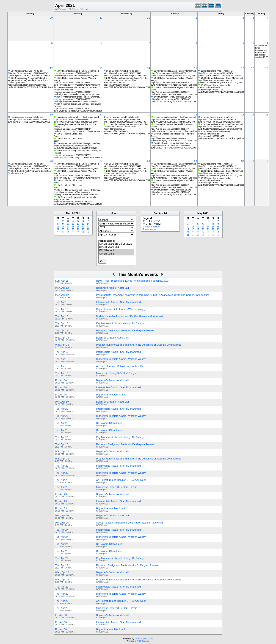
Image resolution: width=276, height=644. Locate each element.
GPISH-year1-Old (116, 247)
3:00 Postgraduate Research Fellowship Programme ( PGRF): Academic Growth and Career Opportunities (28, 80)
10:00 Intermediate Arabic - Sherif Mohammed (77, 71)
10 (253, 43)
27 (101, 161)
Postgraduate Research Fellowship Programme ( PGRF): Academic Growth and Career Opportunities (153, 295)
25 (267, 115)
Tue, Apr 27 (62, 530)
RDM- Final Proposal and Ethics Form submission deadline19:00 (132, 281)
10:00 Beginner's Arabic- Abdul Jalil (122, 71)
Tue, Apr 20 (62, 409)
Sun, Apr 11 (62, 281)
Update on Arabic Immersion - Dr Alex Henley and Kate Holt (130, 316)
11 (267, 43)
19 (51, 115)
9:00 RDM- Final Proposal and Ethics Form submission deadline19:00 (262, 51)
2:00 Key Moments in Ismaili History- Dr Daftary (78, 97)
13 (101, 68)
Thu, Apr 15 (62, 352)
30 (101, 18)
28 (149, 161)
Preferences (150, 229)
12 (51, 68)
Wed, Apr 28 (62, 572)
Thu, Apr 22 (62, 466)
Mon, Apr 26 (62, 515)
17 (253, 68)
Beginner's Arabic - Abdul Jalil (113, 288)
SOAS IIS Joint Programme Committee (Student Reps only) (130, 523)
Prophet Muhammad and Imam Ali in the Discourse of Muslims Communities (139, 345)
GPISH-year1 (116, 250)
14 (149, 68)
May (200, 213)
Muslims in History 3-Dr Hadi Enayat (117, 373)
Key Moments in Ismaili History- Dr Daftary (120, 323)
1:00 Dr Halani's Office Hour (69, 134)
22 (196, 115)
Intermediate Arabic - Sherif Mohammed (119, 302)
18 (267, 68)
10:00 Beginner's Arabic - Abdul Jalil (27, 71)
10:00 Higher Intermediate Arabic (216, 85)
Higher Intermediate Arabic (111, 395)
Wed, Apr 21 (62, 451)
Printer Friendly (151, 227)
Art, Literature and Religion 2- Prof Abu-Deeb (121, 366)
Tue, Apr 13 (62, 302)
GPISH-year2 (116, 254)
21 (149, 115)
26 (51, 161)
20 (101, 115)
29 (51, 18)
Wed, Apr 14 (62, 338)
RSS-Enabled (143, 641)
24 (253, 115)
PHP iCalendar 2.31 (144, 639)
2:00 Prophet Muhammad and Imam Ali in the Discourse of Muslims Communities (126, 79)
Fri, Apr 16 (61, 380)
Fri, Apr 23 (61, 494)
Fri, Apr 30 (61, 615)
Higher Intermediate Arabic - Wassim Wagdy (121, 309)
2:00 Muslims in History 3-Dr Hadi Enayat (172, 97)
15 (196, 68)
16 (243, 68)
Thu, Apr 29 (62, 587)
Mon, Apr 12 (62, 288)
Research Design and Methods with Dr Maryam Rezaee (127, 565)
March (70, 213)
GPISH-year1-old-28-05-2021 (116, 244)
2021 (77, 213)
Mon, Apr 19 (62, 402)
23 (243, 115)
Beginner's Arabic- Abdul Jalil (113, 338)
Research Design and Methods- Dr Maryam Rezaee (125, 330)
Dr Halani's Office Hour (109, 423)
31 (149, 18)
